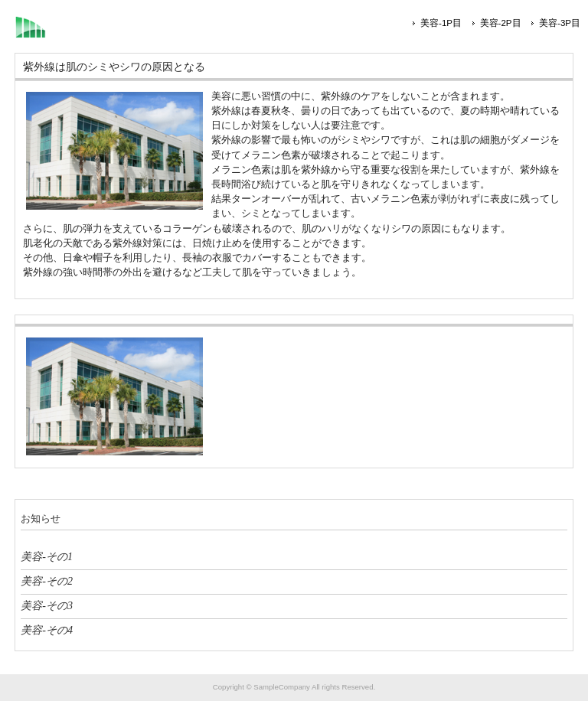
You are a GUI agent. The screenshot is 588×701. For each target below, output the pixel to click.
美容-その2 (47, 581)
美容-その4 (47, 630)
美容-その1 (47, 556)
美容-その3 (47, 605)
